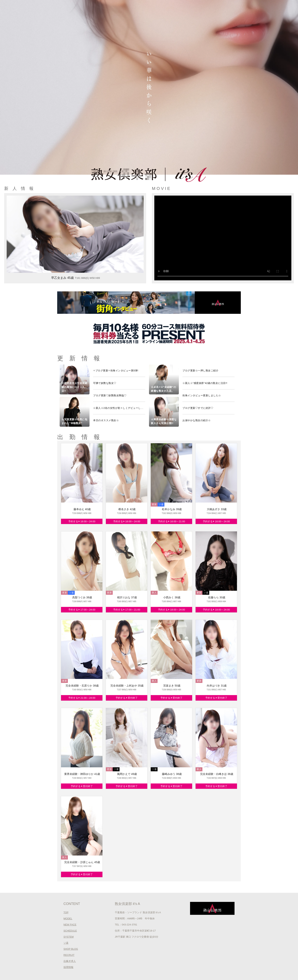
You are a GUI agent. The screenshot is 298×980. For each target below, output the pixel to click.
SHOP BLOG (71, 949)
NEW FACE (70, 925)
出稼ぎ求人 (70, 961)
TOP (66, 912)
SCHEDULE (70, 931)
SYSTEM (69, 937)
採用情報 (68, 967)
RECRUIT (69, 955)
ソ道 (66, 943)
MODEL (68, 919)
